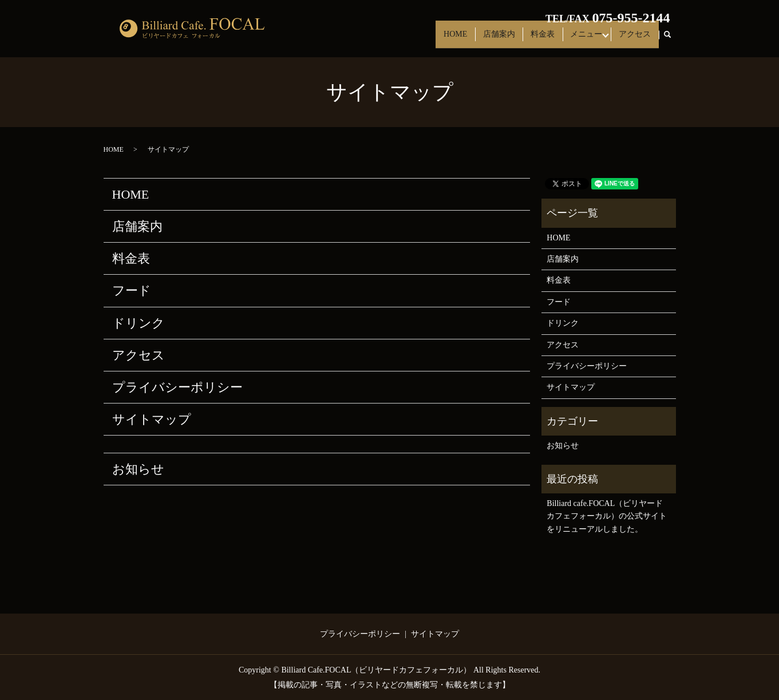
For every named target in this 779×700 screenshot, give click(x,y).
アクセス (636, 39)
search (672, 40)
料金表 (545, 39)
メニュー (586, 39)
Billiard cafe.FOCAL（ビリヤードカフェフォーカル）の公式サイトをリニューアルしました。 (607, 516)
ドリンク (139, 323)
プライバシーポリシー (177, 387)
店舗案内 (504, 39)
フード (132, 290)
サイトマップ (152, 419)
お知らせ (138, 469)
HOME (463, 39)
